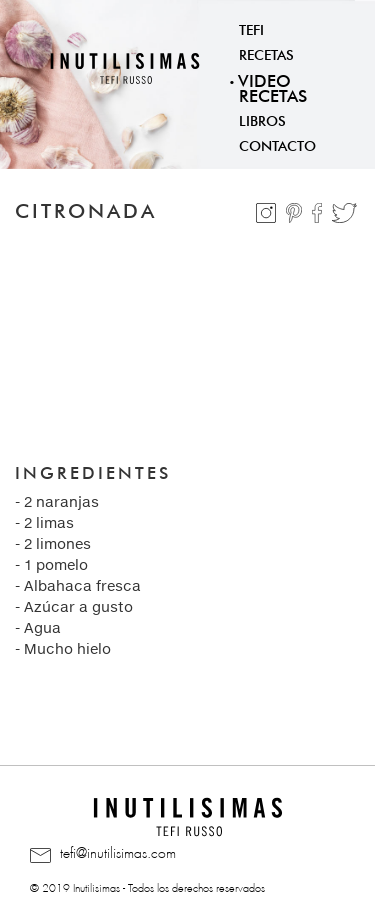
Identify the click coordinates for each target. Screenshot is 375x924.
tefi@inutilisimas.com (103, 854)
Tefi (251, 28)
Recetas (266, 53)
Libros (262, 119)
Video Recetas (272, 86)
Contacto (277, 144)
